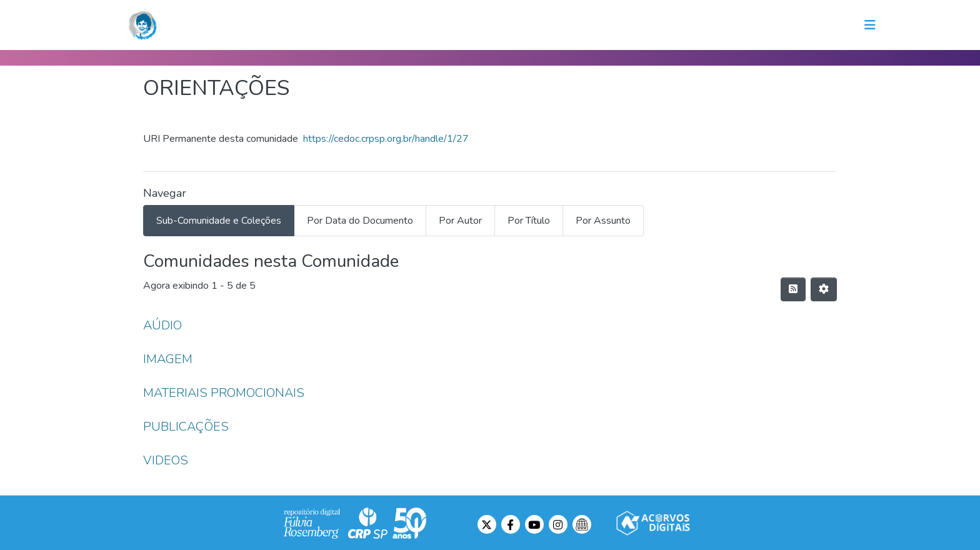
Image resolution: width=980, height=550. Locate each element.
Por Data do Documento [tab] (360, 221)
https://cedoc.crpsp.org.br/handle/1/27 (386, 139)
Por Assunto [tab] (603, 221)
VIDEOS (166, 460)
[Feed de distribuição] (793, 289)
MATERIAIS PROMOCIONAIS (224, 393)
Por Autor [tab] (460, 221)
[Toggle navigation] (870, 25)
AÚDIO (162, 325)
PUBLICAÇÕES (186, 427)
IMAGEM (168, 359)
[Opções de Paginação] (824, 289)
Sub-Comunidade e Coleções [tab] (219, 221)
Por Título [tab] (529, 221)
